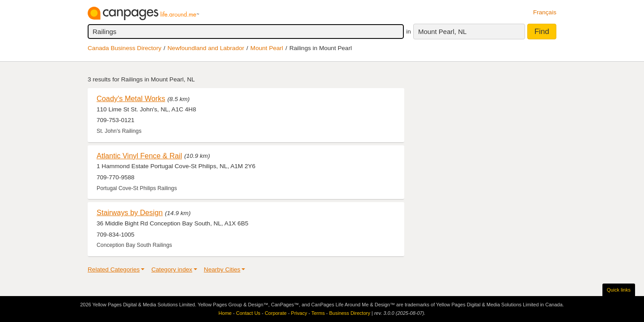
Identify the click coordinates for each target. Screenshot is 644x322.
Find (542, 32)
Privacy (299, 313)
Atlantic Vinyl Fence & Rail (139, 156)
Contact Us (248, 313)
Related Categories (114, 269)
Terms (318, 313)
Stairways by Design (130, 212)
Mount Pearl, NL (442, 32)
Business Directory (350, 313)
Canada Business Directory (125, 48)
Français (545, 12)
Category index (172, 269)
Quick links (619, 290)
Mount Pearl (267, 48)
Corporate (276, 313)
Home (225, 313)
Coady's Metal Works (131, 98)
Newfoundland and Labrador (206, 48)
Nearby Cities (222, 269)
